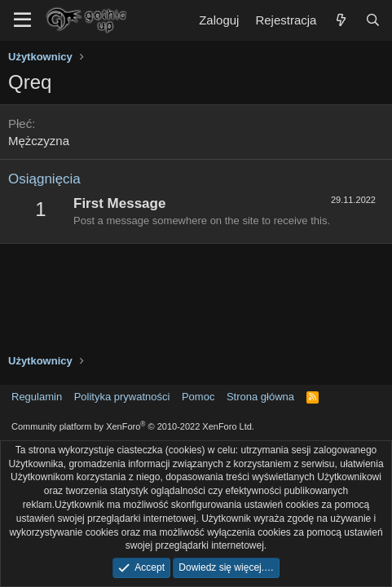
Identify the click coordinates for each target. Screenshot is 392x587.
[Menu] (22, 20)
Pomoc (198, 397)
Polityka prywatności (122, 397)
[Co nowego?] (340, 20)
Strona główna (260, 397)
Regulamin (37, 397)
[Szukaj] (373, 20)
